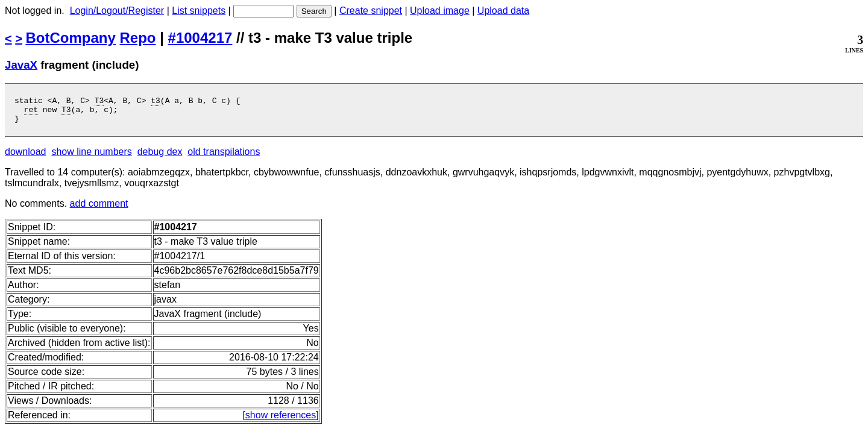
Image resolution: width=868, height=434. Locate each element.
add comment (99, 209)
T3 (99, 102)
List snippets (199, 11)
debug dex (160, 157)
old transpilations (224, 157)
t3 (156, 102)
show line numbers (91, 157)
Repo (138, 38)
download (26, 157)
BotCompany (71, 38)
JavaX (21, 65)
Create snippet (371, 11)
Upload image (440, 11)
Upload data (503, 11)
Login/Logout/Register (117, 11)
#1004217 (200, 38)
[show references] (280, 420)
